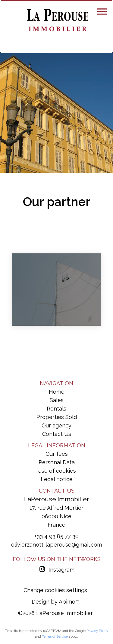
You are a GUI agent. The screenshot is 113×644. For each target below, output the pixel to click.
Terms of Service (55, 637)
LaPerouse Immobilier (57, 499)
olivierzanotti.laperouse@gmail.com (56, 545)
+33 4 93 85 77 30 (56, 536)
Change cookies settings (55, 590)
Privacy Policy (97, 631)
